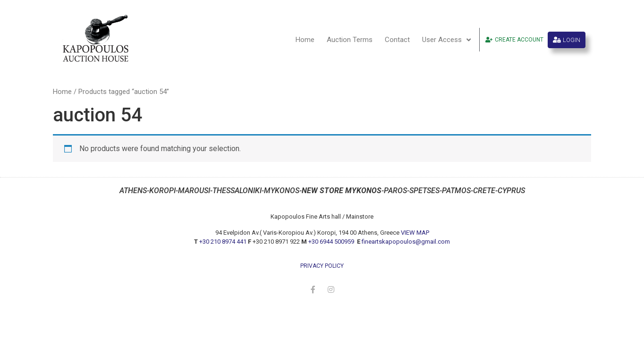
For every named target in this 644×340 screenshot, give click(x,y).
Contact (397, 40)
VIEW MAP (415, 233)
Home (305, 40)
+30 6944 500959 (332, 242)
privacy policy (322, 266)
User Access (446, 40)
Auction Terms (350, 40)
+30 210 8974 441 (223, 242)
